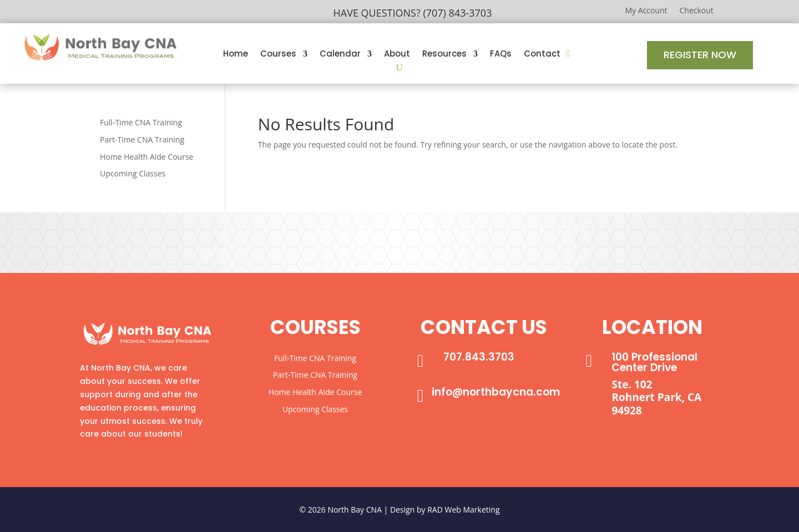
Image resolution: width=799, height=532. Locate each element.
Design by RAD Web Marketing (445, 510)
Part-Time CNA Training (142, 140)
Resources (444, 55)
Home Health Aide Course (146, 157)
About (397, 55)
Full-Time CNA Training (141, 122)
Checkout (697, 11)
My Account (646, 11)
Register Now (700, 55)
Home (236, 55)
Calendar (340, 55)
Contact (542, 55)
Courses (278, 55)
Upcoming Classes (133, 173)
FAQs (501, 55)
